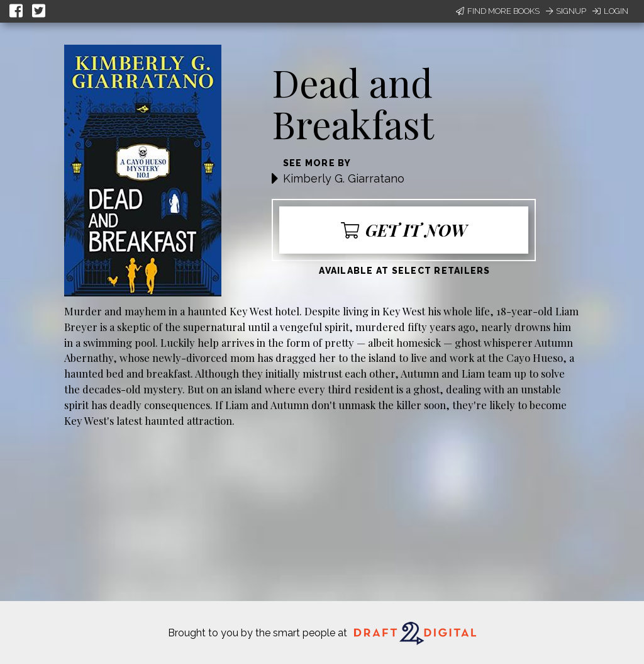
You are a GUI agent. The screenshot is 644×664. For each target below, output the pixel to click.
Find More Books (498, 11)
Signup (566, 11)
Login (610, 11)
